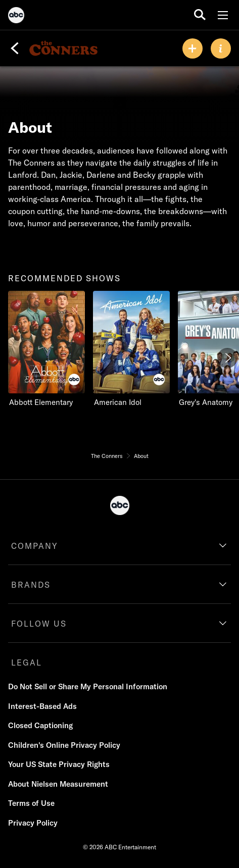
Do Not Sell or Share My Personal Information (88, 686)
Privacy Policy (33, 823)
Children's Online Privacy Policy (64, 745)
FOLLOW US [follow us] (39, 624)
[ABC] (16, 17)
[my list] (193, 48)
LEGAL (27, 662)
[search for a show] (200, 15)
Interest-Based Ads (42, 706)
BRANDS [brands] (31, 585)
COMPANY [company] (35, 546)
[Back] (15, 48)
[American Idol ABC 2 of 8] (131, 349)
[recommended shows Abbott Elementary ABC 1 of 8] (46, 349)
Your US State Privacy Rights (59, 764)
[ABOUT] (221, 48)
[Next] (227, 358)
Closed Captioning (40, 725)
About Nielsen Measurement (58, 784)
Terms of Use (31, 803)
